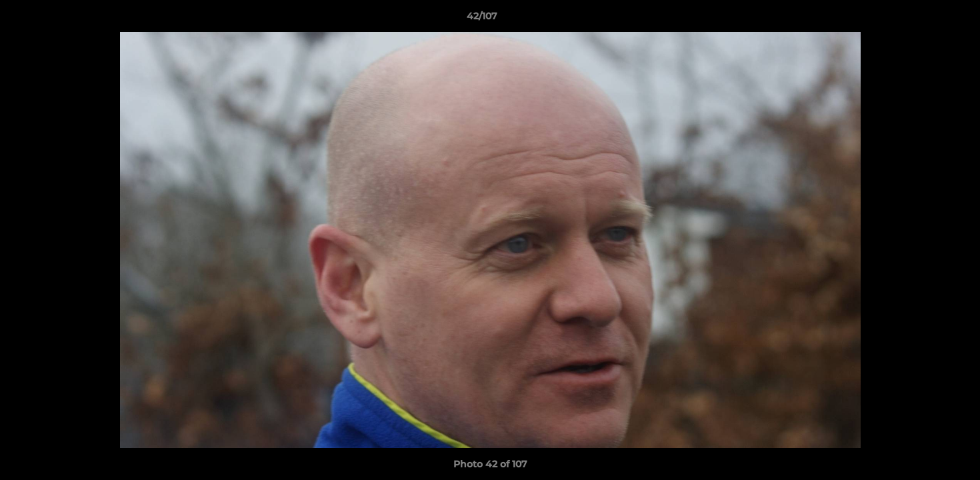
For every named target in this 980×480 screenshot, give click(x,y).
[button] (924, 19)
